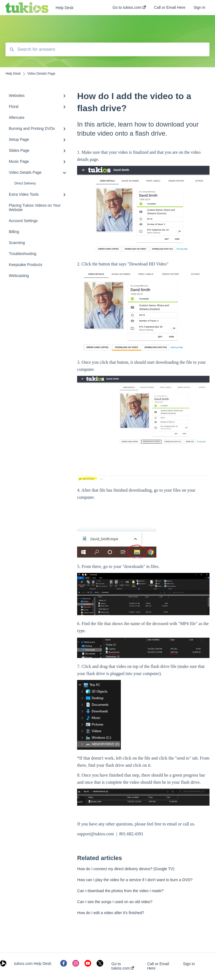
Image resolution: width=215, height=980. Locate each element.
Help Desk (65, 8)
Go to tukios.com (123, 966)
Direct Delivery (25, 183)
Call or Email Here (158, 966)
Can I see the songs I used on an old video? (115, 902)
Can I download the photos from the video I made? (120, 891)
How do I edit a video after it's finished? (111, 913)
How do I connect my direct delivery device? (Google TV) (126, 869)
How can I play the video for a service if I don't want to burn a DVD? (135, 880)
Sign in (189, 964)
